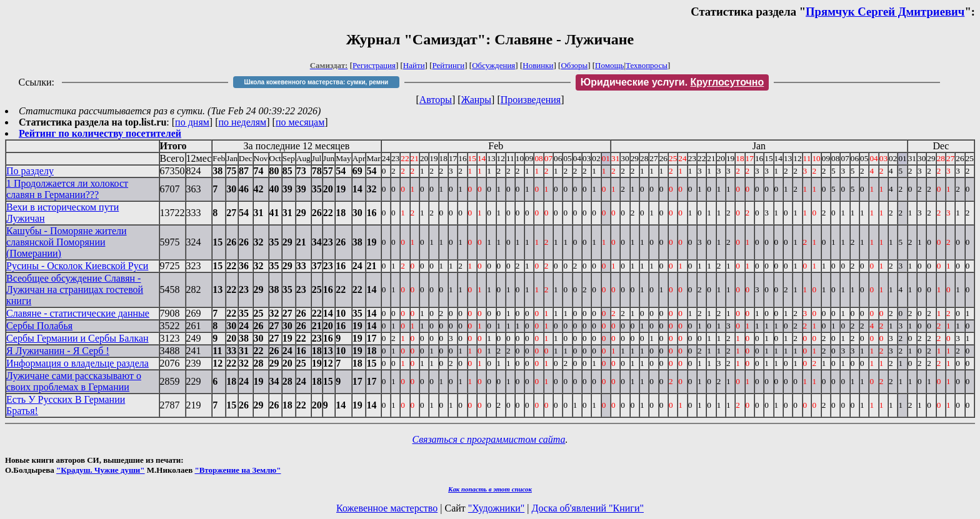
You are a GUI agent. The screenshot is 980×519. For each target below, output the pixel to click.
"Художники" (496, 508)
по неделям (243, 122)
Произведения (531, 100)
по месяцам (300, 122)
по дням (192, 122)
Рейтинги (449, 65)
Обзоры (574, 65)
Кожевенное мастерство (387, 508)
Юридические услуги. (672, 82)
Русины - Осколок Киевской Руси (77, 266)
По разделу (30, 171)
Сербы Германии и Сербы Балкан (77, 338)
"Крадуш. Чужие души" (101, 470)
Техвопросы (647, 65)
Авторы (436, 100)
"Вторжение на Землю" (237, 470)
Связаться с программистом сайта (489, 439)
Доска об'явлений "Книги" (587, 508)
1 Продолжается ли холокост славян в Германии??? (67, 189)
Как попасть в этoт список (490, 489)
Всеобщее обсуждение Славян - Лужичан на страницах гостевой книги (75, 289)
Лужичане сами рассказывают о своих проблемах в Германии (74, 381)
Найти (414, 65)
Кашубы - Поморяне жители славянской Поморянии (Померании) (67, 242)
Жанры (476, 100)
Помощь (609, 65)
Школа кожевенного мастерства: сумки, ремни (316, 82)
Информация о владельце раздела (77, 363)
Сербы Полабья (39, 326)
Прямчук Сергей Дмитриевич (885, 12)
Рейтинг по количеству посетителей (100, 133)
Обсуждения (493, 65)
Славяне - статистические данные (78, 313)
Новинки (538, 65)
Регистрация (374, 65)
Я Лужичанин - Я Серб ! (58, 351)
